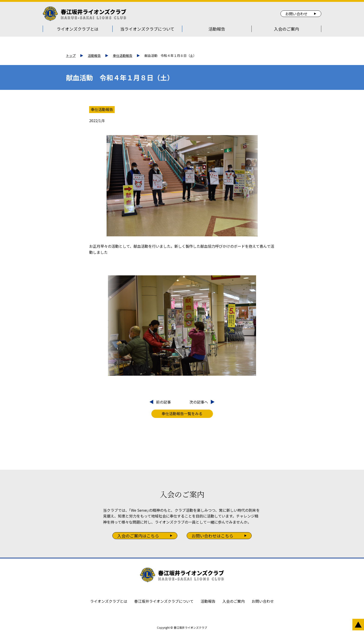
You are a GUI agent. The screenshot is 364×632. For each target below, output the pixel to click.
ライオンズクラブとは (78, 29)
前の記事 (163, 402)
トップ (71, 55)
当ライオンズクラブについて (147, 29)
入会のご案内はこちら (138, 536)
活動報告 (217, 29)
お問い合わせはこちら (212, 536)
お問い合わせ (296, 14)
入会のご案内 (286, 29)
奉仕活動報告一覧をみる (182, 414)
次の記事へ (199, 402)
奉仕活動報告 (123, 55)
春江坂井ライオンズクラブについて (164, 601)
